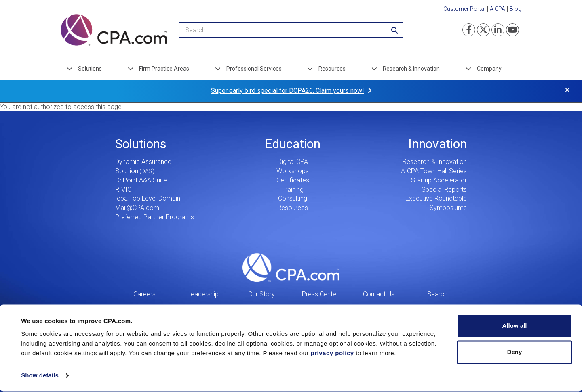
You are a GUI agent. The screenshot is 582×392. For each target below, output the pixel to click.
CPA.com (291, 268)
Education (293, 144)
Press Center (320, 294)
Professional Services (254, 69)
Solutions (90, 69)
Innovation (438, 144)
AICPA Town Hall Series (434, 171)
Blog (516, 9)
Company (489, 69)
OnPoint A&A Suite (141, 180)
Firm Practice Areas (164, 69)
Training (293, 190)
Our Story (261, 294)
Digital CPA (293, 162)
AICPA (498, 9)
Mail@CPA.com (137, 208)
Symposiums (448, 208)
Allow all (515, 326)
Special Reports (444, 190)
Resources (332, 69)
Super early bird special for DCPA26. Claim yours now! (288, 91)
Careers (144, 294)
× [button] (567, 90)
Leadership (203, 294)
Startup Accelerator (439, 180)
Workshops (293, 171)
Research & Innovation (411, 69)
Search (437, 294)
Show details (40, 376)
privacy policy (332, 354)
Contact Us (379, 294)
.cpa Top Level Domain (148, 198)
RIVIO (123, 190)
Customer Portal (464, 9)
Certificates (293, 180)
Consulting (293, 198)
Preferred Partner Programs (155, 217)
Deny (515, 353)
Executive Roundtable (436, 198)
